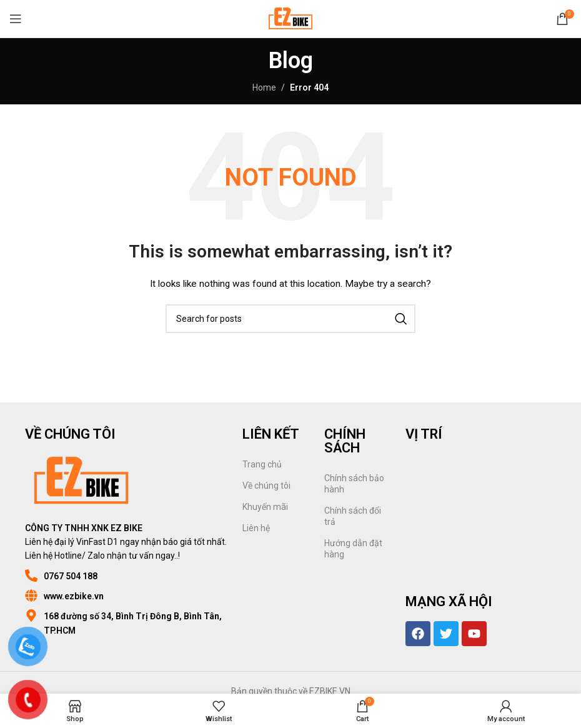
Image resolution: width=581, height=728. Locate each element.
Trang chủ (262, 464)
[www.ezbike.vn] (31, 596)
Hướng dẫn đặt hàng (353, 549)
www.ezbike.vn (74, 596)
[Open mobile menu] (16, 19)
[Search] (290, 319)
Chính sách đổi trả (353, 516)
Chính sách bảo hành (354, 484)
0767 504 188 (71, 576)
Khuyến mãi (265, 507)
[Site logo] (290, 18)
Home (264, 87)
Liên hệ (256, 528)
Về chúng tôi (266, 486)
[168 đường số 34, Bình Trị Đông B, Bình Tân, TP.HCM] (31, 616)
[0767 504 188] (31, 576)
